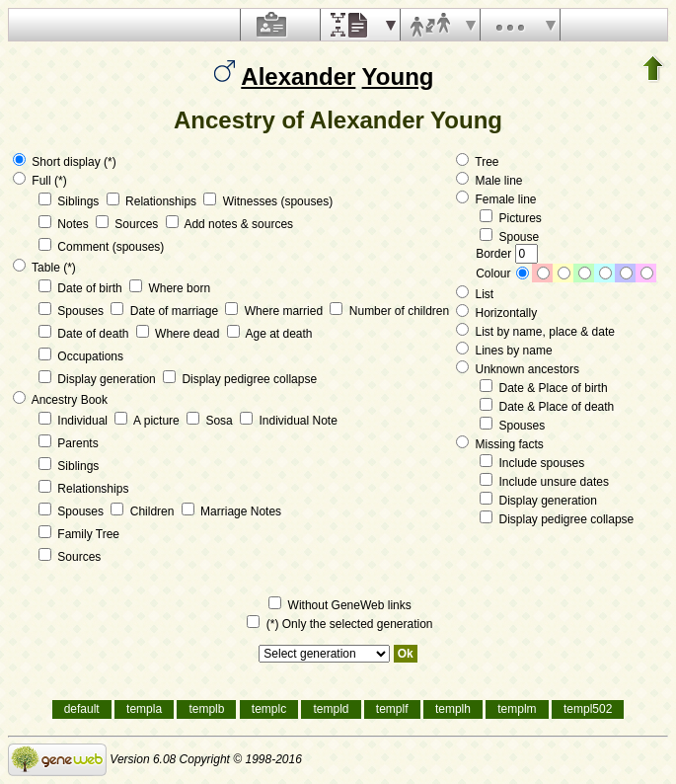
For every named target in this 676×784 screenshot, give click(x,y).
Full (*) (40, 181)
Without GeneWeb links (340, 605)
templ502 (588, 709)
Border (506, 254)
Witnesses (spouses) (268, 201)
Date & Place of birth (543, 388)
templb (206, 709)
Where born (170, 288)
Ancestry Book (60, 400)
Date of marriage (166, 311)
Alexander (298, 77)
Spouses (73, 311)
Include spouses (532, 463)
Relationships (153, 201)
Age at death (270, 334)
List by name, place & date (535, 332)
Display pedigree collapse (240, 379)
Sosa (211, 421)
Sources (129, 224)
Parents (69, 443)
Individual (75, 421)
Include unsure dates (544, 482)
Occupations (81, 356)
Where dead (180, 334)
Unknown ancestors (518, 369)
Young (398, 77)
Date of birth (82, 288)
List (475, 294)
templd (331, 709)
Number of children (389, 311)
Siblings (71, 201)
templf (392, 709)
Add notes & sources (229, 224)
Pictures (511, 218)
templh (453, 709)
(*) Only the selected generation (339, 624)
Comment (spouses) (101, 247)
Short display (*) (65, 162)
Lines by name (504, 351)
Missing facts (500, 444)
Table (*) (44, 268)
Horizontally (496, 313)
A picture (149, 421)
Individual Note (289, 421)
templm (517, 709)
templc (269, 709)
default (82, 709)
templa (144, 709)
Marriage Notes (231, 511)
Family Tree (79, 534)
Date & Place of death (547, 407)
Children (144, 511)
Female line (496, 199)
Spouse (509, 237)
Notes (65, 224)
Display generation (99, 379)
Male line (489, 181)
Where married (275, 311)
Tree (477, 162)
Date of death (85, 334)
